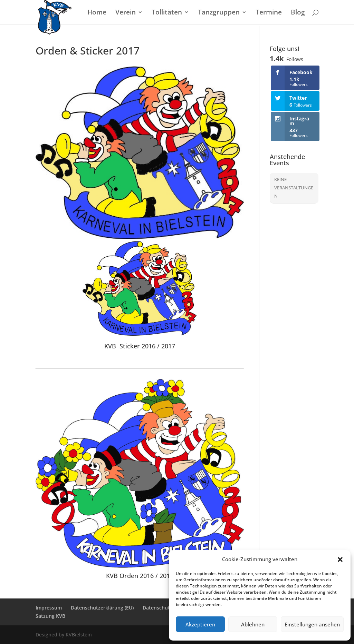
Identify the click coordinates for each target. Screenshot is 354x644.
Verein (126, 13)
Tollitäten (167, 13)
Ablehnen (253, 624)
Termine (269, 13)
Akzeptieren (200, 624)
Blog (298, 13)
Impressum (49, 608)
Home (97, 13)
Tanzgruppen (219, 13)
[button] (340, 559)
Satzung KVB (50, 616)
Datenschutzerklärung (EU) (102, 608)
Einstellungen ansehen (312, 624)
